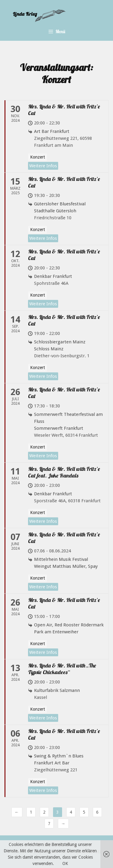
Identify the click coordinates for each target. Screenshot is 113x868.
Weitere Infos (43, 166)
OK (65, 863)
